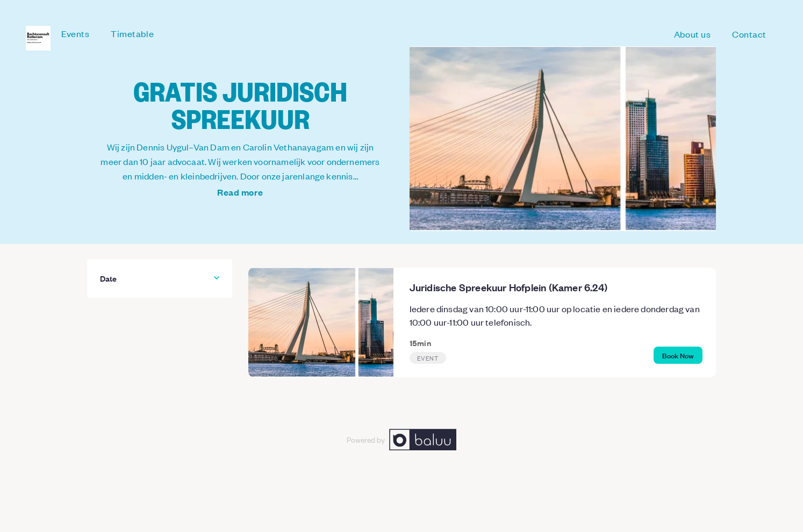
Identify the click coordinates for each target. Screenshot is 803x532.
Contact (749, 34)
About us (692, 34)
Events (75, 33)
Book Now (678, 355)
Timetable (132, 33)
